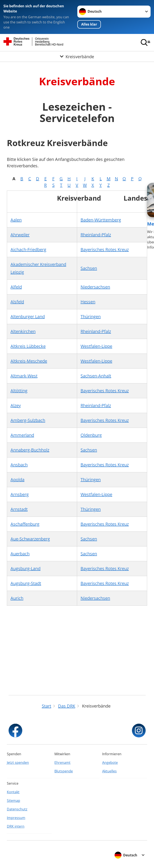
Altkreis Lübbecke (28, 346)
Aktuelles (109, 771)
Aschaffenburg (25, 524)
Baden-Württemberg (101, 220)
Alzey (16, 405)
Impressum (16, 818)
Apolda (17, 480)
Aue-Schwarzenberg (30, 539)
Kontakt (13, 792)
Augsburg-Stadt (26, 583)
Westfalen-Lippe (96, 346)
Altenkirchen (23, 331)
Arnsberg (20, 494)
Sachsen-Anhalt (96, 376)
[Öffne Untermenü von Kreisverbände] (77, 56)
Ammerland (22, 435)
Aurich (17, 598)
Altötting (19, 391)
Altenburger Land (28, 317)
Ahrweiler (20, 235)
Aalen (16, 220)
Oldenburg (91, 435)
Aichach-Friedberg (28, 249)
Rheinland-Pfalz (96, 235)
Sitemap (13, 801)
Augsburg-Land (25, 568)
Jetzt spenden (18, 763)
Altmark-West (24, 376)
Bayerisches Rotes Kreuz (105, 249)
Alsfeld (17, 302)
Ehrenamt (62, 763)
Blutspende (64, 771)
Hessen (88, 302)
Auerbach (20, 554)
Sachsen (89, 268)
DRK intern (16, 826)
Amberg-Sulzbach (28, 420)
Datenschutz (17, 809)
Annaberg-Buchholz (30, 450)
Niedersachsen (95, 287)
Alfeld (16, 287)
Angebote (110, 763)
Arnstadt (19, 509)
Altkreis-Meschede (29, 361)
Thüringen (91, 317)
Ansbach (19, 465)
